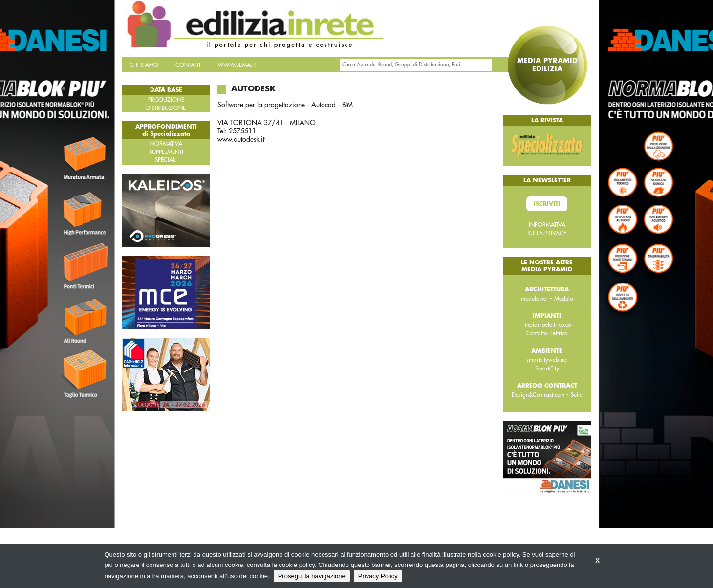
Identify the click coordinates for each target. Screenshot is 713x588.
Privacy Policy (378, 576)
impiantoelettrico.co (547, 325)
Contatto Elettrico (547, 333)
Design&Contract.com (538, 395)
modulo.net (534, 299)
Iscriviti (547, 204)
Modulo (563, 299)
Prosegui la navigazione (312, 576)
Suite (577, 395)
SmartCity (547, 369)
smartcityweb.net (547, 360)
